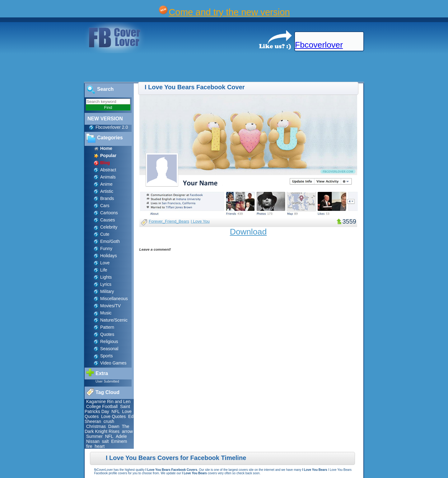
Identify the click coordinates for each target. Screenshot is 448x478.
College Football (102, 406)
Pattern (107, 327)
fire (89, 446)
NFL (115, 411)
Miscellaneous (114, 299)
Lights (106, 277)
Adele (121, 436)
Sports (106, 356)
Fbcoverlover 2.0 (112, 127)
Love (105, 263)
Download (248, 232)
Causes (107, 220)
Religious (109, 341)
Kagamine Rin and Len (108, 401)
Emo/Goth (110, 241)
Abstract (108, 170)
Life (104, 270)
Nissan (93, 441)
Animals (108, 177)
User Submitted (107, 381)
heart (100, 446)
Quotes (107, 334)
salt (105, 441)
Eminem (119, 441)
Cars (105, 206)
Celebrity (109, 227)
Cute (105, 234)
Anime (106, 184)
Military (107, 291)
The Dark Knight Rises (107, 429)
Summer (94, 436)
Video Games (113, 363)
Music (106, 313)
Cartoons (109, 213)
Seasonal (109, 349)
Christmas (96, 426)
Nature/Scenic (114, 320)
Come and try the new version (229, 12)
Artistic (107, 191)
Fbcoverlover (319, 45)
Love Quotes (113, 416)
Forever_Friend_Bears (169, 221)
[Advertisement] (113, 68)
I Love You (200, 221)
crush (109, 421)
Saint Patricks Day (107, 409)
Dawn (114, 426)
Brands (107, 198)
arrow (127, 431)
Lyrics (106, 284)
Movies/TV (110, 306)
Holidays (109, 256)
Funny (106, 248)
